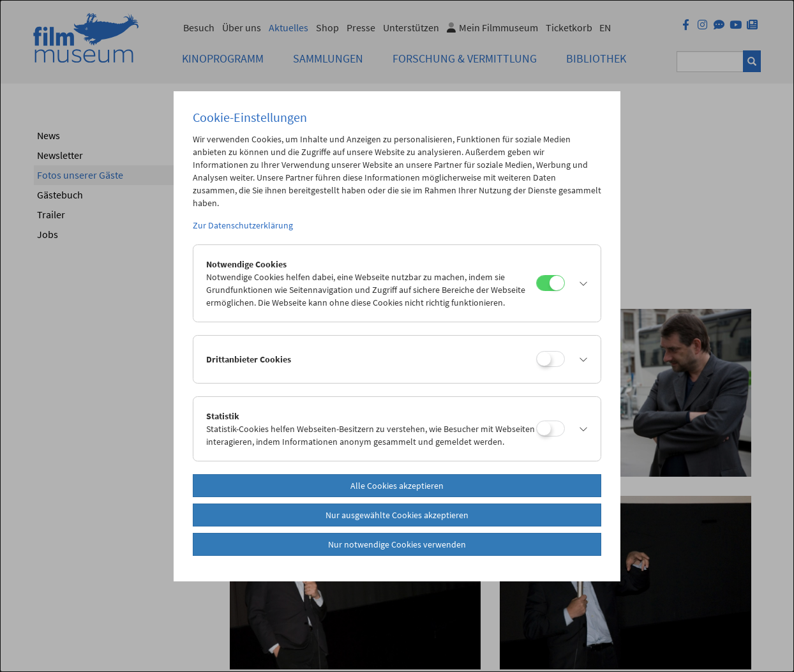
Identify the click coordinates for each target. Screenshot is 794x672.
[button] (580, 283)
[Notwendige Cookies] (551, 283)
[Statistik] (551, 429)
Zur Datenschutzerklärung (243, 225)
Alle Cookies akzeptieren (397, 486)
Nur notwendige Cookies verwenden (397, 544)
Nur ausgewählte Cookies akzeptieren (397, 515)
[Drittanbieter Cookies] (551, 359)
